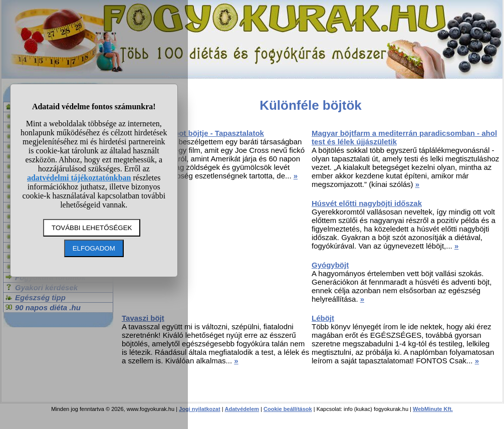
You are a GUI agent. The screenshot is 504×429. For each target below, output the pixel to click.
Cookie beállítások (288, 409)
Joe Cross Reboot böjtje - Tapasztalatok (193, 133)
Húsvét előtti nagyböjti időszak (367, 203)
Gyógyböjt (330, 265)
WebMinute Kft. (433, 409)
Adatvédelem (242, 409)
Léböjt (323, 318)
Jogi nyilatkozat (200, 409)
